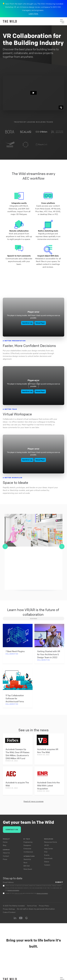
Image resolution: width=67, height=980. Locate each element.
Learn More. (33, 14)
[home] (31, 21)
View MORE (34, 619)
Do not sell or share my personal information (36, 909)
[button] (62, 21)
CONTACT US (12, 830)
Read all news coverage (33, 801)
